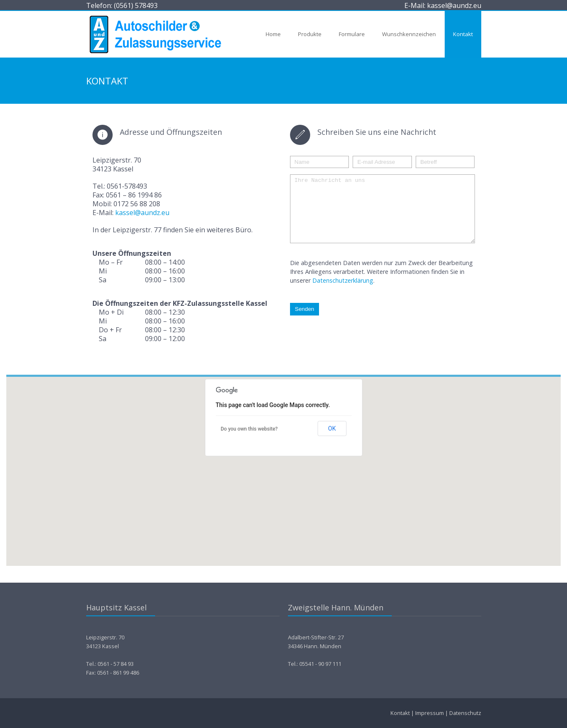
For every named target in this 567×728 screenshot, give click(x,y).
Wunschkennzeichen (409, 34)
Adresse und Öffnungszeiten (171, 132)
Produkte (310, 34)
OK (332, 428)
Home (273, 34)
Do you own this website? (249, 429)
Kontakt (463, 34)
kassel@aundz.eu (142, 213)
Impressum (430, 713)
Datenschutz (465, 713)
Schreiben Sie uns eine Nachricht (377, 132)
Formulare (352, 34)
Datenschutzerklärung (343, 293)
